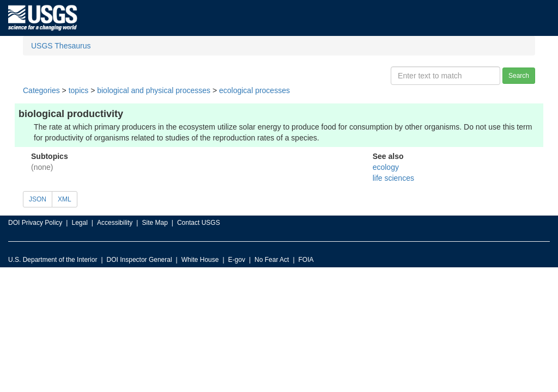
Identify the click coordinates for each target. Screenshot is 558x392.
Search (519, 76)
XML (65, 199)
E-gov (237, 260)
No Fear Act (272, 260)
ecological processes (254, 90)
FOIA (306, 260)
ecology (386, 167)
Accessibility (115, 223)
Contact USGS (199, 223)
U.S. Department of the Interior (53, 260)
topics (79, 90)
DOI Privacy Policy (35, 223)
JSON (38, 199)
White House (200, 260)
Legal (79, 223)
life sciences (393, 178)
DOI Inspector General (139, 260)
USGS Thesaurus (61, 46)
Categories (41, 90)
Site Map (154, 223)
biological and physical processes (154, 90)
